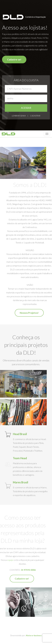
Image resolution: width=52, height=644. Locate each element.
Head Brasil (20, 434)
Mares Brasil (21, 482)
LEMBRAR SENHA (19, 116)
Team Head (20, 458)
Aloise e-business (34, 637)
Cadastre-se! (14, 60)
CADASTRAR (35, 116)
